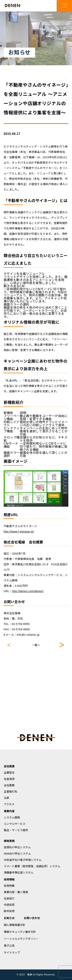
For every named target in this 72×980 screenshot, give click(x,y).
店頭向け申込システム (17, 847)
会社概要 (9, 766)
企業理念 (9, 773)
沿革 (7, 798)
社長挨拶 (9, 779)
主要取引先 (11, 792)
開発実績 (9, 841)
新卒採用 (9, 911)
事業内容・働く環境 (16, 892)
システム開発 (12, 818)
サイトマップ (12, 953)
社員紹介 (9, 898)
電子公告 (9, 946)
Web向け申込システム (17, 854)
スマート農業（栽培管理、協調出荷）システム (32, 866)
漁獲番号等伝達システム (19, 873)
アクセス (9, 804)
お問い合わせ (32, 918)
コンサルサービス (15, 824)
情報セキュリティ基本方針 (20, 932)
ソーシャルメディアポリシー (21, 939)
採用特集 (9, 886)
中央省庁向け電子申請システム (23, 860)
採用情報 (9, 879)
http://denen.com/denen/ (28, 591)
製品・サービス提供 (16, 830)
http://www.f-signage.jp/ (19, 532)
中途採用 (9, 905)
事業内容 (9, 811)
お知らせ (9, 918)
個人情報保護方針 (15, 925)
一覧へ (36, 645)
